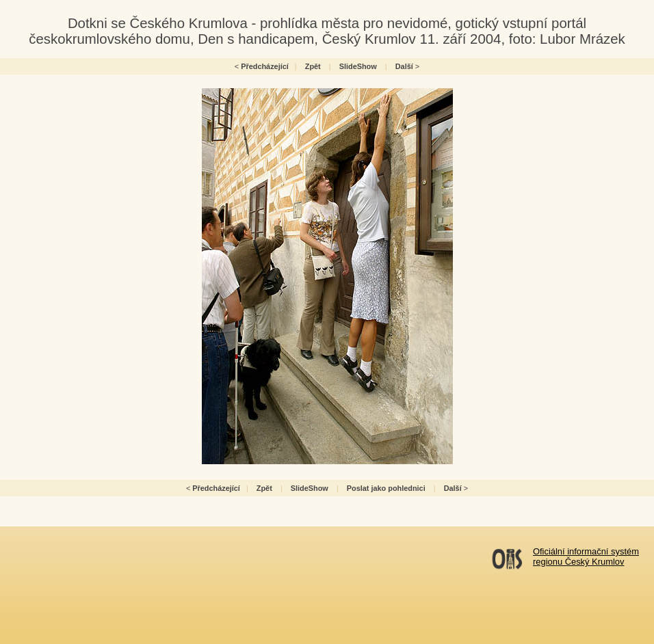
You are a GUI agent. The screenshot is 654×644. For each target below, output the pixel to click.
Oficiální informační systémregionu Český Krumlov (586, 556)
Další (404, 66)
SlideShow (358, 66)
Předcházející (265, 66)
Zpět (313, 66)
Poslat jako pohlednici (386, 488)
